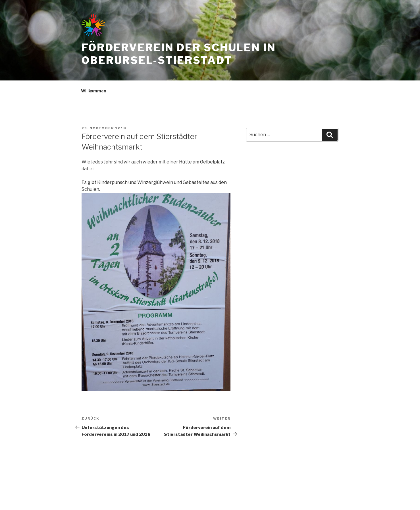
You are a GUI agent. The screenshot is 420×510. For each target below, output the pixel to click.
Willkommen (94, 91)
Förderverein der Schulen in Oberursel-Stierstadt (179, 54)
